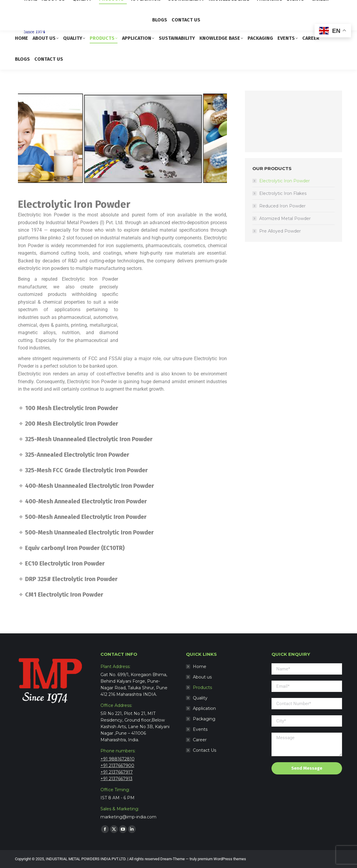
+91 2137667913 (116, 779)
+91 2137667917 (117, 772)
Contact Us (205, 750)
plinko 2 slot (61, 238)
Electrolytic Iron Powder (284, 181)
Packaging (204, 719)
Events (200, 729)
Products (202, 687)
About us (202, 677)
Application (204, 708)
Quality (200, 698)
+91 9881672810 (118, 759)
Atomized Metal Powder (285, 218)
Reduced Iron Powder (282, 206)
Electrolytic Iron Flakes (283, 193)
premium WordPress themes (222, 859)
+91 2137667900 (117, 765)
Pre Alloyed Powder (280, 231)
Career (200, 740)
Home (200, 667)
